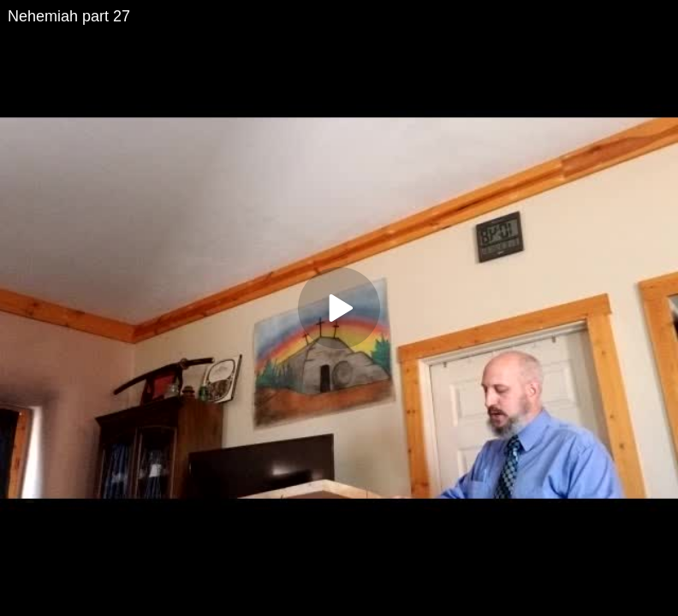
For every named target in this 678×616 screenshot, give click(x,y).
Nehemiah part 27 (69, 16)
